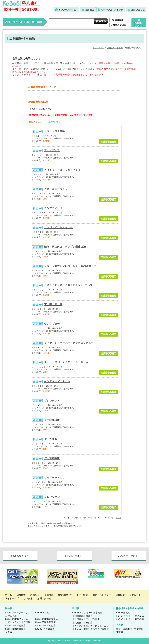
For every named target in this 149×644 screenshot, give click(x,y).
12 (98, 517)
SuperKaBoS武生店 (45, 626)
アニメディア (52, 150)
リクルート (135, 595)
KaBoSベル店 (42, 613)
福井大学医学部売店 (45, 622)
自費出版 (120, 595)
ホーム (8, 595)
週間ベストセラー (102, 595)
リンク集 (28, 598)
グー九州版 (51, 439)
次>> (118, 518)
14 (107, 517)
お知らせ (35, 595)
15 (111, 517)
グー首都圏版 (52, 458)
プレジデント (52, 401)
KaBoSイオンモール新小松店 (87, 613)
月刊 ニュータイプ (56, 189)
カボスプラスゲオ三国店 (18, 622)
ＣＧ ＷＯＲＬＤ (55, 478)
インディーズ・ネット (57, 381)
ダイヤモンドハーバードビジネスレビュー (69, 343)
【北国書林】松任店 (82, 616)
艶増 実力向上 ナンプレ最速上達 (65, 247)
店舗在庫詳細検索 (115, 48)
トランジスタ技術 (55, 131)
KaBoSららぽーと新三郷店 (130, 619)
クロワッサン (52, 497)
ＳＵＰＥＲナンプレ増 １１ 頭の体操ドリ (70, 266)
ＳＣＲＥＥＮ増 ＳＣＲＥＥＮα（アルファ (70, 285)
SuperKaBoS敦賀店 (15, 629)
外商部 (119, 632)
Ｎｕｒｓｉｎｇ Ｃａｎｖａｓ (62, 170)
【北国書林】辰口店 (82, 623)
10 (90, 517)
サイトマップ (12, 598)
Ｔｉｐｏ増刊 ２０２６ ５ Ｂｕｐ (66, 362)
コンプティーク (53, 208)
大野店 (9, 632)
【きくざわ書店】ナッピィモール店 (90, 626)
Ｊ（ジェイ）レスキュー (58, 227)
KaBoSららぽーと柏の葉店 (130, 616)
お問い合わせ (44, 598)
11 (94, 517)
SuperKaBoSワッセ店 (17, 619)
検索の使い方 (65, 595)
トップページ (99, 48)
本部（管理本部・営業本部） (131, 629)
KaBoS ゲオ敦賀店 (45, 629)
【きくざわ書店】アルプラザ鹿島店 (90, 629)
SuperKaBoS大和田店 (47, 619)
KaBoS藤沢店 (123, 613)
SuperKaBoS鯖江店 (15, 626)
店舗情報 (21, 595)
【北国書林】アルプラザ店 (86, 619)
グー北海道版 (52, 420)
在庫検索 (49, 595)
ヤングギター (52, 324)
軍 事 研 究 (53, 304)
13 (102, 517)
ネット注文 (82, 595)
